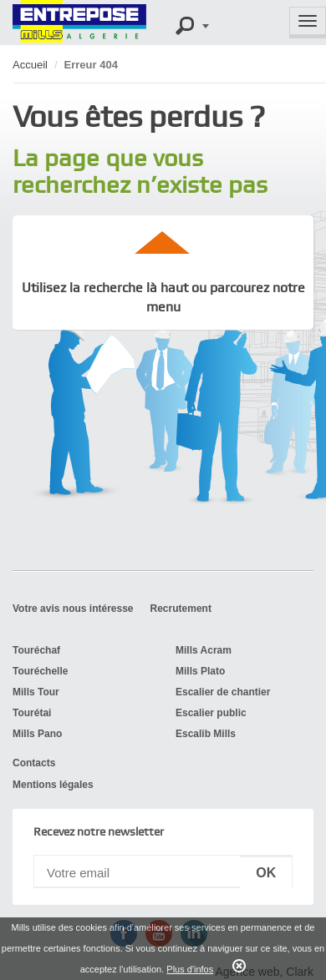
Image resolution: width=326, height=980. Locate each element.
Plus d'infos (190, 969)
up (163, 242)
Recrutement (181, 609)
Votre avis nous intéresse (73, 609)
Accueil (30, 65)
